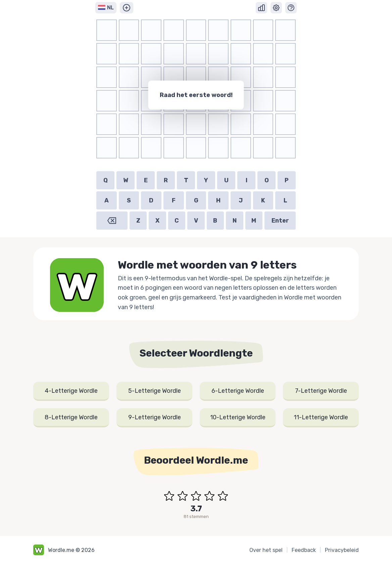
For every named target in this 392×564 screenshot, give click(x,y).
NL (106, 8)
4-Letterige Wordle (71, 391)
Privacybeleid (342, 550)
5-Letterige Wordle (155, 391)
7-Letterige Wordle (321, 391)
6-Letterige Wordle (238, 391)
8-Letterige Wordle (71, 417)
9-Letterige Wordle (155, 417)
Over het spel (266, 550)
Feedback (304, 550)
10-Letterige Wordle (238, 417)
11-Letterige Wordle (321, 417)
